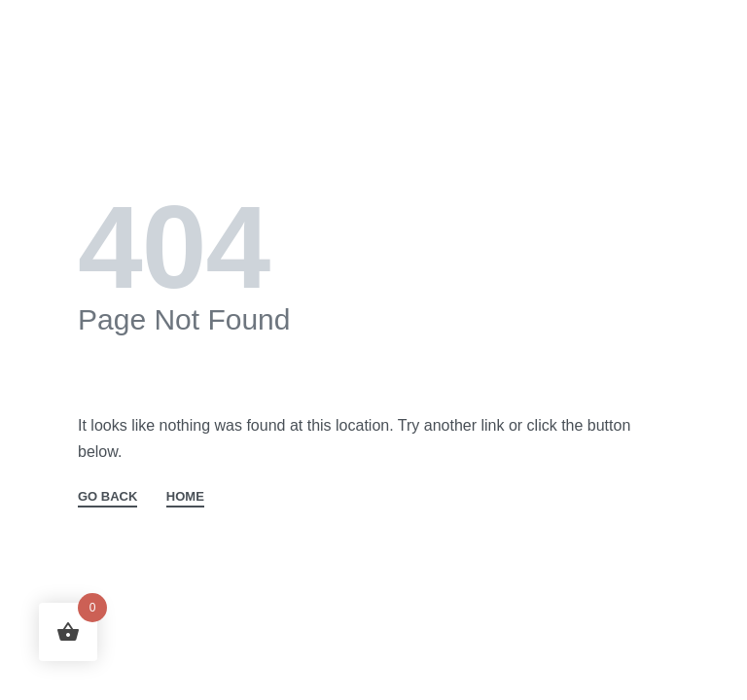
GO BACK (107, 497)
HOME (185, 497)
